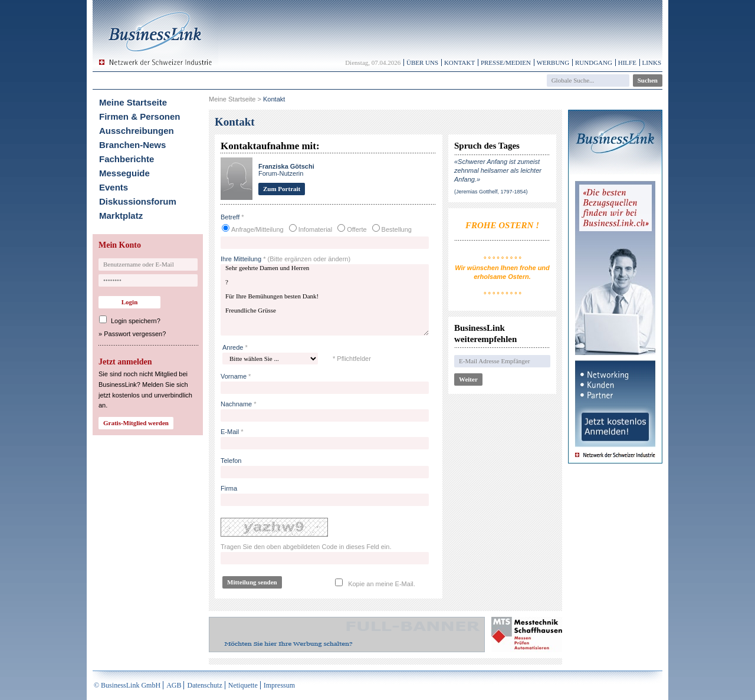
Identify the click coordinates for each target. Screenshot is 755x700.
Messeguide (124, 173)
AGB (174, 685)
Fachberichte (127, 159)
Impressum (279, 685)
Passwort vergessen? (135, 334)
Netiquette (243, 685)
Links (652, 63)
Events (114, 187)
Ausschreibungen (137, 131)
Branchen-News (132, 145)
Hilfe (627, 63)
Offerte (357, 229)
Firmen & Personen (140, 116)
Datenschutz (204, 685)
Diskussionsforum (138, 201)
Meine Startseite (133, 102)
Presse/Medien (506, 63)
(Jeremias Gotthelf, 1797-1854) (491, 192)
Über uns (422, 63)
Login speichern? (136, 321)
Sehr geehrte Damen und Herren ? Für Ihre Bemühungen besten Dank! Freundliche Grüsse (325, 300)
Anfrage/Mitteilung (257, 229)
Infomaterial (315, 229)
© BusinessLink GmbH (127, 685)
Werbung (553, 63)
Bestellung (397, 229)
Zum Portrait (282, 189)
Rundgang (594, 63)
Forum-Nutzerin (286, 170)
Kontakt (459, 63)
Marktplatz (121, 216)
